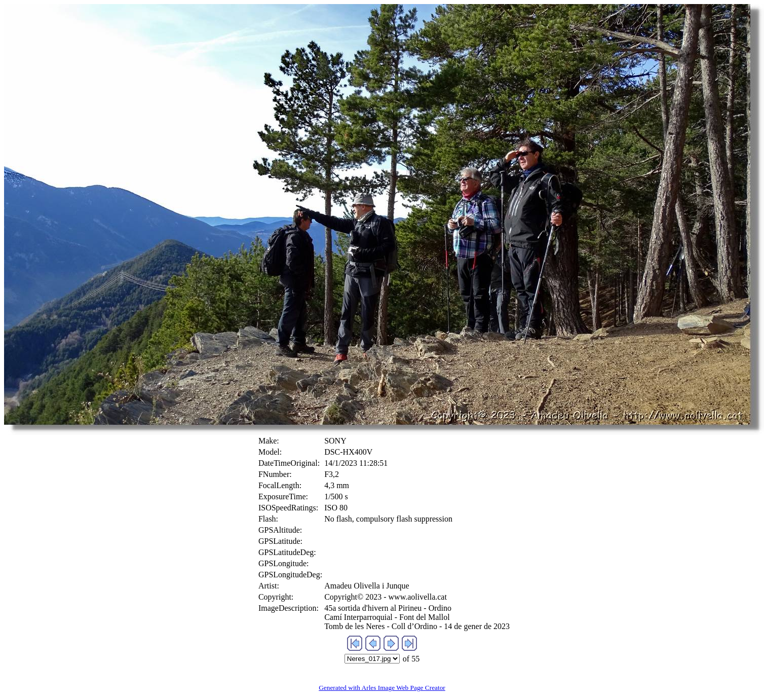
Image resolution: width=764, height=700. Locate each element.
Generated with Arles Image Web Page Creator (382, 688)
